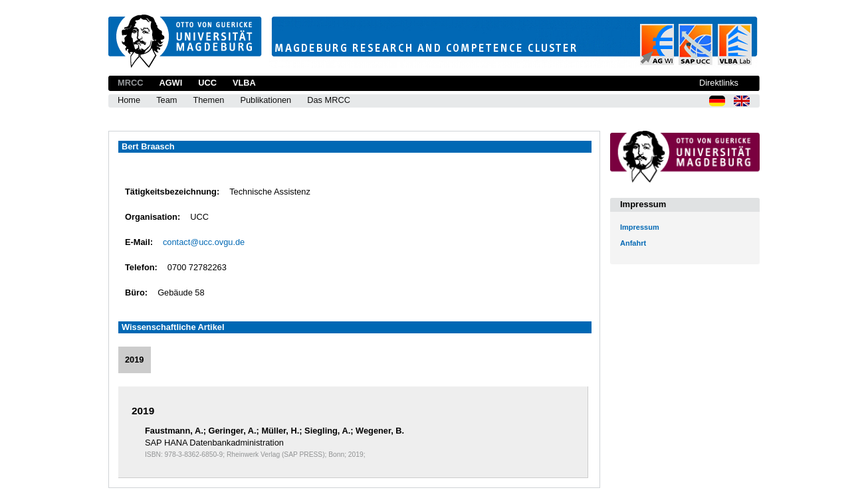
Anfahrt (633, 243)
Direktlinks (719, 83)
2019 (134, 360)
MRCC (130, 83)
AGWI (170, 83)
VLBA (244, 83)
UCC (207, 83)
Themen (208, 100)
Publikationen (266, 100)
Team (166, 100)
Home (129, 100)
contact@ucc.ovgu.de (204, 242)
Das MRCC (329, 100)
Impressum (640, 227)
